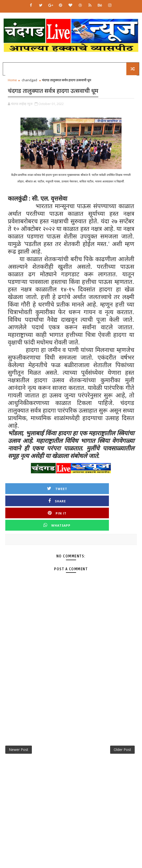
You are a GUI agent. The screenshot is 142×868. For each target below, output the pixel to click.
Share (104, 487)
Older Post (122, 726)
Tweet (38, 487)
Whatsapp (104, 499)
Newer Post (19, 726)
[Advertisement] (71, 673)
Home (12, 80)
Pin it (38, 499)
